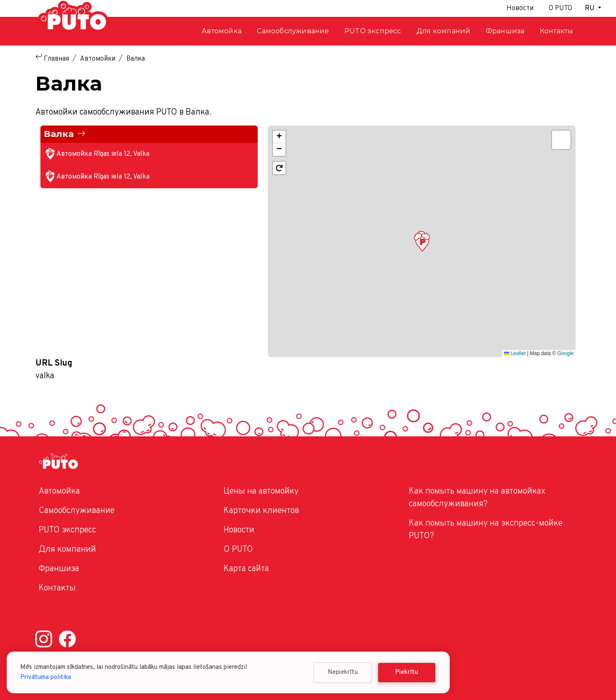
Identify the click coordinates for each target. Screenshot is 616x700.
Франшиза (505, 31)
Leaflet (515, 353)
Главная (56, 59)
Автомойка (222, 31)
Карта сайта (246, 569)
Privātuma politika (46, 677)
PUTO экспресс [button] (373, 31)
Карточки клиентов (261, 511)
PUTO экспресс (67, 530)
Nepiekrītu (343, 672)
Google (566, 353)
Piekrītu (407, 672)
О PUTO (560, 8)
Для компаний (443, 31)
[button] (422, 241)
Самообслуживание (77, 511)
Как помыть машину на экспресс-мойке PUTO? (486, 530)
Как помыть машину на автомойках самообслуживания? (477, 498)
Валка (59, 134)
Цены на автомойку (261, 492)
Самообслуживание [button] (293, 31)
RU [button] (591, 8)
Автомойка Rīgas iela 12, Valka (103, 154)
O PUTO (238, 550)
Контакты (557, 31)
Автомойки (98, 59)
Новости (520, 8)
